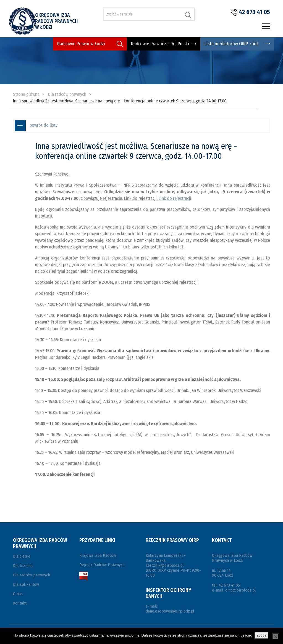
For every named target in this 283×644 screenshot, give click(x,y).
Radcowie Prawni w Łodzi (81, 44)
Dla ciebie (22, 556)
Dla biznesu (23, 566)
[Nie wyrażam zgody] (276, 637)
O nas (18, 594)
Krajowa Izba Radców (98, 555)
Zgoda (262, 635)
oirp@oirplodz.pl (241, 590)
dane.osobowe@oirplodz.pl (170, 611)
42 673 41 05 (254, 12)
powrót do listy (44, 125)
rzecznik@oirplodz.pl (165, 565)
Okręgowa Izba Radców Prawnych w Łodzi (57, 21)
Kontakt (20, 603)
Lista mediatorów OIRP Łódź (231, 44)
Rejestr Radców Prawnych (102, 565)
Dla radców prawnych (32, 575)
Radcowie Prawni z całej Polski (160, 44)
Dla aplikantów (26, 584)
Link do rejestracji (175, 198)
